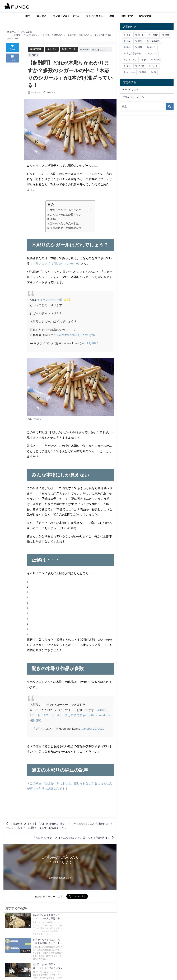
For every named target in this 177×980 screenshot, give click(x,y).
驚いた (153, 54)
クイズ (141, 66)
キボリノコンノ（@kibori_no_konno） (55, 263)
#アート (35, 715)
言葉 (128, 41)
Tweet (13, 51)
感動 (140, 47)
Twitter (86, 50)
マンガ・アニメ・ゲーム (66, 16)
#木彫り (103, 710)
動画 (144, 72)
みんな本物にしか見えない (66, 215)
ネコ (128, 35)
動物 (112, 16)
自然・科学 (127, 16)
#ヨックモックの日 (50, 300)
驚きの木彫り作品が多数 (64, 224)
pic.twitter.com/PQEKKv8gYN (76, 335)
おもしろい (132, 60)
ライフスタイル (94, 16)
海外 (128, 47)
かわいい (131, 72)
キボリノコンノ (103, 50)
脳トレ (141, 35)
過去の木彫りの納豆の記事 (66, 228)
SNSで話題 (146, 16)
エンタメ (41, 16)
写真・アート (69, 49)
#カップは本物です (70, 715)
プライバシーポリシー (134, 97)
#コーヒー (51, 715)
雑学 (28, 16)
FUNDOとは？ (130, 89)
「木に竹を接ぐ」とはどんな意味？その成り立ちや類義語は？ (71, 838)
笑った (153, 47)
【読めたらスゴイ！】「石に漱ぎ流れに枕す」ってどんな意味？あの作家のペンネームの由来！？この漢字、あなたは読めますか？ (59, 826)
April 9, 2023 (90, 343)
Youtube (157, 60)
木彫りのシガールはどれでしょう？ (71, 210)
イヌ (128, 66)
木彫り (35, 55)
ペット (155, 66)
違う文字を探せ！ (135, 54)
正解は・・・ (58, 219)
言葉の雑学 (155, 41)
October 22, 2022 (93, 729)
